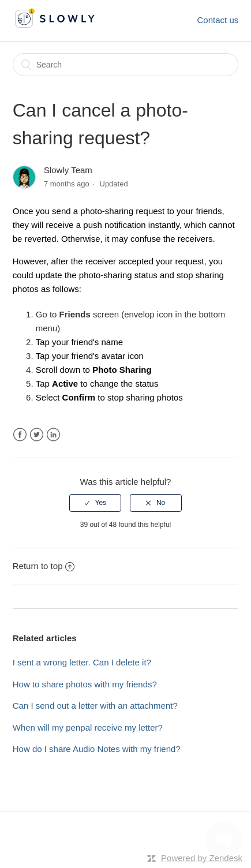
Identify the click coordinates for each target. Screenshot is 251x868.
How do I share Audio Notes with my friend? (97, 749)
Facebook (20, 435)
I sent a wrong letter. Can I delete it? (82, 662)
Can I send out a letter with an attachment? (95, 706)
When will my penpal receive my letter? (88, 727)
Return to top (44, 566)
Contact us (218, 20)
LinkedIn (53, 435)
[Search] (126, 65)
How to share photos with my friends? (85, 684)
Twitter (37, 435)
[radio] (95, 503)
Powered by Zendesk (202, 858)
